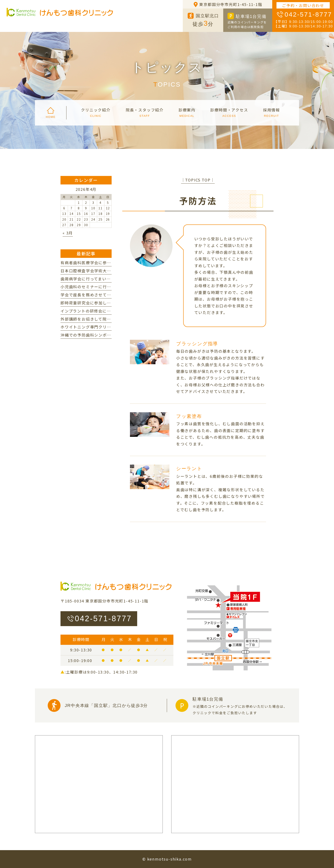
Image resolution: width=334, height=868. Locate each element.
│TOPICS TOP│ (198, 180)
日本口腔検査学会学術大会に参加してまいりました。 (111, 271)
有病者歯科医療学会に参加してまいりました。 (105, 263)
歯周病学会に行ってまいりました (92, 279)
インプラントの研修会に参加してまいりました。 (107, 311)
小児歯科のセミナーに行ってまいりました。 (102, 287)
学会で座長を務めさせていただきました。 (101, 295)
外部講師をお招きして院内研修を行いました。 (105, 319)
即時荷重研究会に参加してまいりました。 (100, 303)
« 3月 (68, 233)
